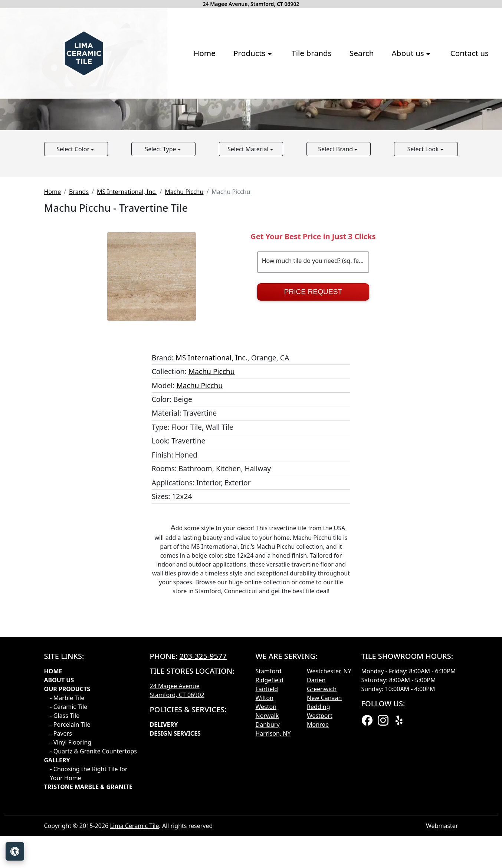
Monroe (318, 841)
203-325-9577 (203, 772)
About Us (59, 796)
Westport (320, 832)
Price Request (313, 408)
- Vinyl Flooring (71, 858)
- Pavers (61, 849)
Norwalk (267, 832)
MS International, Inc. (127, 308)
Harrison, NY (273, 849)
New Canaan (324, 814)
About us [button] (319, 107)
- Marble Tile (67, 814)
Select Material (249, 265)
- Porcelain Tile (70, 841)
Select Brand (336, 265)
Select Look (424, 265)
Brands (79, 308)
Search (272, 107)
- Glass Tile (65, 832)
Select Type (161, 265)
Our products (67, 805)
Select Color (74, 265)
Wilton (265, 814)
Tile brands (222, 107)
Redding (319, 823)
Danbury (268, 841)
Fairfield (267, 805)
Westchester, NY (329, 787)
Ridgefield (270, 796)
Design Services (175, 849)
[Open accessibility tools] (15, 851)
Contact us (379, 107)
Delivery (164, 841)
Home (114, 107)
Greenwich (322, 805)
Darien (316, 796)
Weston (266, 823)
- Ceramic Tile (69, 823)
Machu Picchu (184, 308)
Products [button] (160, 107)
